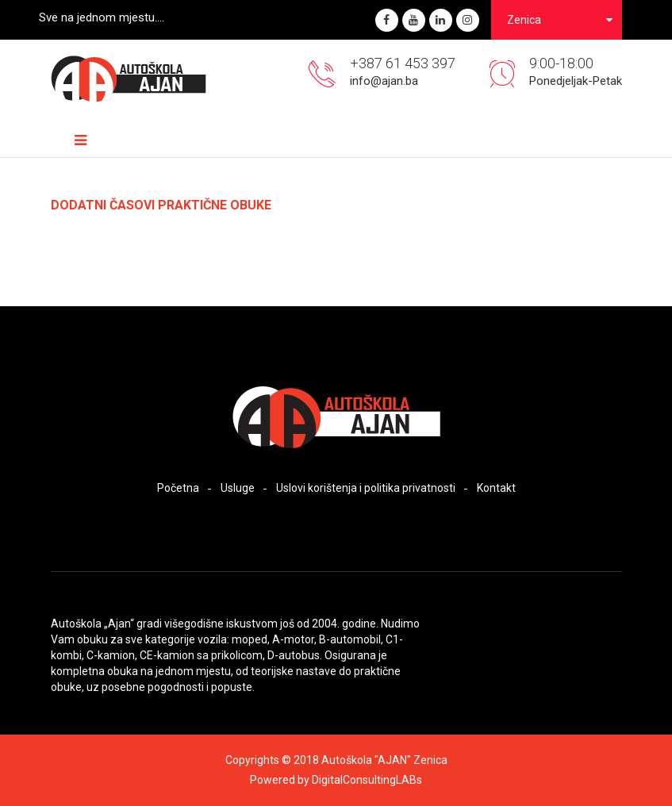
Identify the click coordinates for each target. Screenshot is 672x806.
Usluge (238, 488)
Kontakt (496, 488)
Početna (178, 488)
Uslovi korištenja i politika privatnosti (366, 488)
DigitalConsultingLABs (367, 780)
